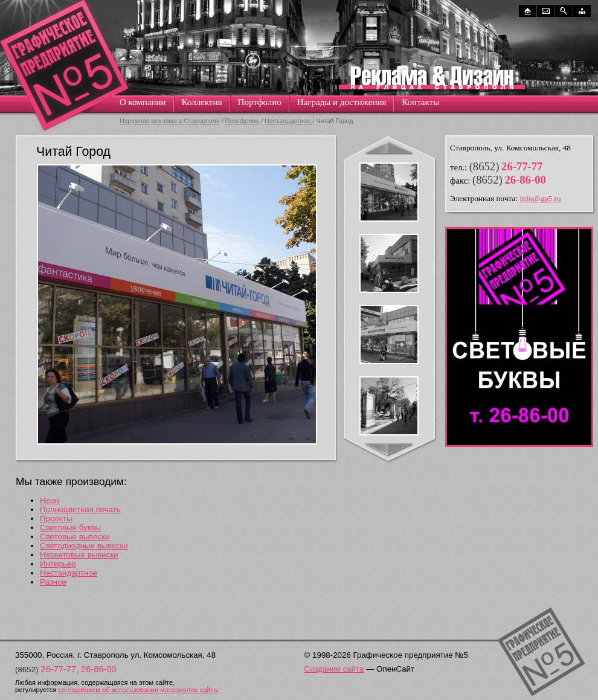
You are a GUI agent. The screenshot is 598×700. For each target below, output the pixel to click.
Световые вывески (75, 537)
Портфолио (260, 102)
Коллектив (202, 102)
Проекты (56, 519)
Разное (53, 582)
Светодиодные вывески (84, 546)
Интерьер (58, 564)
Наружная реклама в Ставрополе (170, 121)
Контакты (420, 102)
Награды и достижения (342, 102)
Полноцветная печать (80, 509)
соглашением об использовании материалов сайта (137, 690)
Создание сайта (334, 669)
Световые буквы (70, 528)
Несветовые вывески (79, 555)
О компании (143, 102)
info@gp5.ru (541, 198)
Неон (50, 500)
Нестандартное (288, 121)
